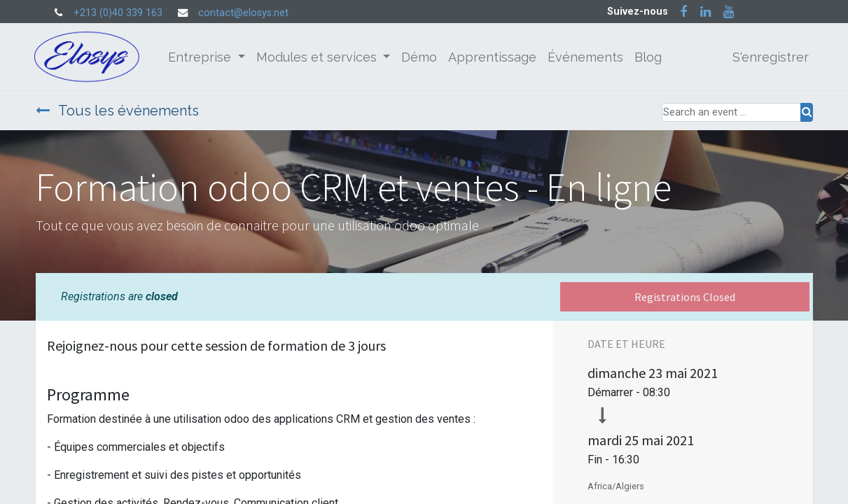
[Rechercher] (807, 112)
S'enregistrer (769, 57)
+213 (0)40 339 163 (118, 13)
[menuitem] (421, 57)
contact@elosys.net (243, 13)
